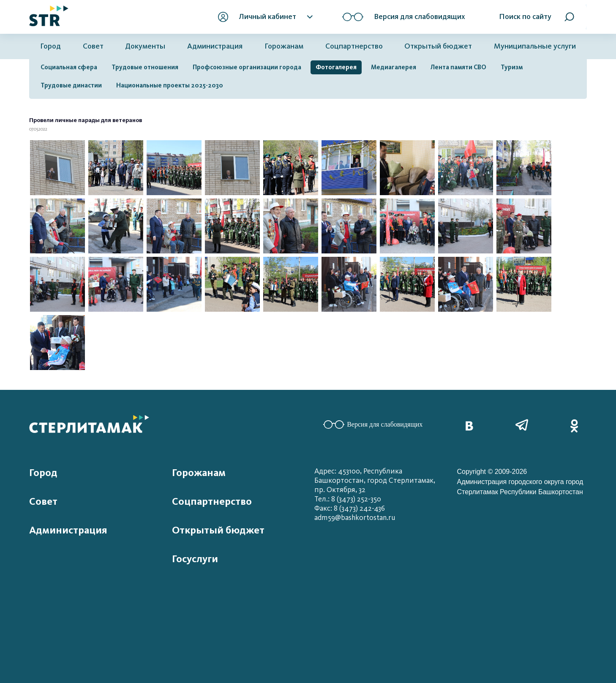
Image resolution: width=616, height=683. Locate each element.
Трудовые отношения (145, 67)
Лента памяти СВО (458, 67)
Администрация (215, 46)
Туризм (512, 67)
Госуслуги (195, 559)
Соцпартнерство (354, 46)
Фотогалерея (336, 67)
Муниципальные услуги (535, 46)
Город (50, 46)
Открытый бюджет (438, 46)
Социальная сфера (69, 67)
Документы (145, 46)
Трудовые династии (71, 85)
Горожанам (284, 46)
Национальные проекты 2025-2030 (170, 85)
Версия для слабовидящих (373, 424)
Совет (93, 46)
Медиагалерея (394, 67)
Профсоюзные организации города (247, 67)
